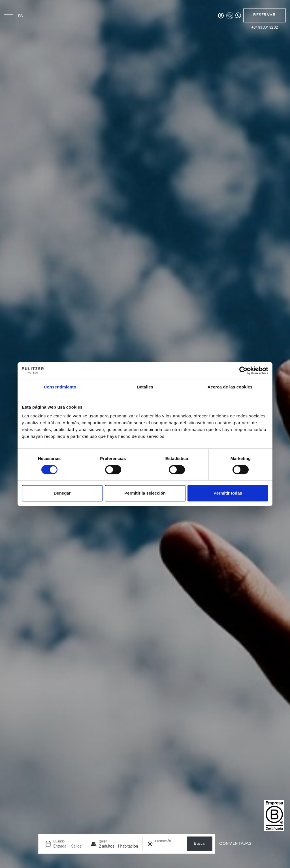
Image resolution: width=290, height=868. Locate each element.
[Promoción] (169, 846)
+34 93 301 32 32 (265, 28)
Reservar (264, 15)
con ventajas (235, 844)
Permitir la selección (145, 493)
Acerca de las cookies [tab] (230, 387)
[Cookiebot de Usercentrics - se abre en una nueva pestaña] (243, 371)
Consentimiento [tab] (60, 387)
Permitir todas (228, 493)
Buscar (200, 844)
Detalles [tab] (145, 387)
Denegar (62, 493)
